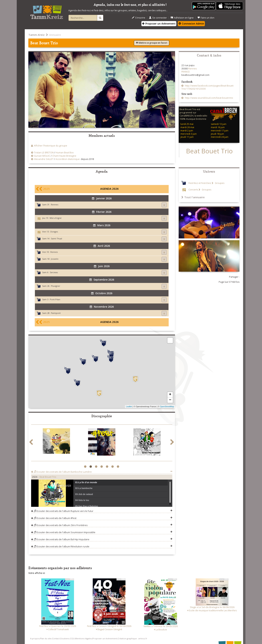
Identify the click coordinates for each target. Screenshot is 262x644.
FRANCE (186, 72)
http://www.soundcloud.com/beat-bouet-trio (209, 98)
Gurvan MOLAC (42, 156)
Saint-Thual (56, 239)
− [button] (170, 400)
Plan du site (46, 638)
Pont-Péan (55, 299)
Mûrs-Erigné (56, 218)
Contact (56, 638)
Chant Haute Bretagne (64, 156)
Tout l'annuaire (193, 197)
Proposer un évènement (159, 24)
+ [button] (170, 395)
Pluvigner (56, 286)
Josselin (55, 259)
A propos (35, 638)
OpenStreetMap (167, 406)
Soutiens (65, 638)
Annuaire (55, 35)
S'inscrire (139, 18)
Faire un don (206, 18)
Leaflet (129, 406)
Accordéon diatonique (68, 159)
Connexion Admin (191, 24)
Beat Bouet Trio (48, 477)
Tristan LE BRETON (44, 153)
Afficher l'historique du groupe (50, 146)
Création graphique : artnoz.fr (132, 638)
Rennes (55, 205)
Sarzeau (54, 272)
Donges (54, 232)
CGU (72, 638)
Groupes (219, 183)
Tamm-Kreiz (36, 35)
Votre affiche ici (37, 573)
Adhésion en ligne (182, 18)
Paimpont (56, 313)
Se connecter (158, 18)
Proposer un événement (105, 638)
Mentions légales (83, 638)
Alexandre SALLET (44, 159)
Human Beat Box (65, 153)
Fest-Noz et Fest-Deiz (200, 183)
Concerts (193, 190)
